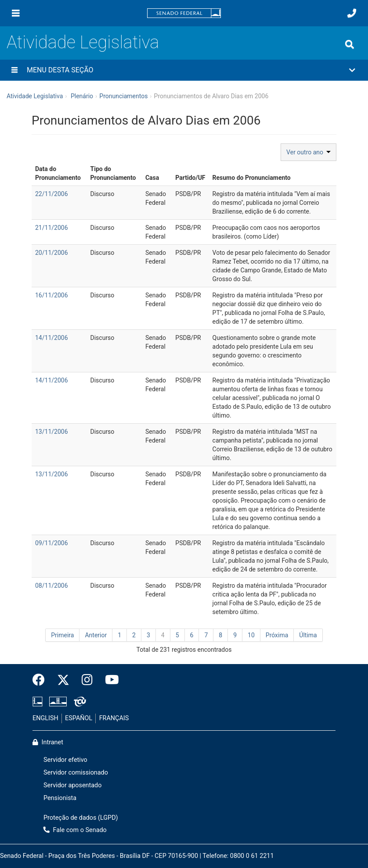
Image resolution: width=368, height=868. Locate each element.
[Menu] (16, 13)
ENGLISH (45, 718)
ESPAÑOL (79, 718)
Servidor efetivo (65, 760)
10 (251, 635)
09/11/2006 (52, 543)
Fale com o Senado (75, 830)
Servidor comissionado (76, 773)
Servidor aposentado (72, 785)
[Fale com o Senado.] (352, 13)
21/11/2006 (52, 228)
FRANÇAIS (114, 718)
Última (308, 635)
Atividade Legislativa (83, 42)
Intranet (48, 742)
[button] (184, 70)
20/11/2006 (52, 253)
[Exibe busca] (350, 44)
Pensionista (60, 798)
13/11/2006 (52, 432)
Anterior (96, 635)
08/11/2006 (52, 586)
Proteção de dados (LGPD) (81, 818)
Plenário (82, 96)
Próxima (277, 635)
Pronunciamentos (123, 96)
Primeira (62, 635)
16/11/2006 (52, 295)
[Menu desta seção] (14, 70)
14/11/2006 (52, 338)
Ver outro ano (308, 152)
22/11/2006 (52, 194)
